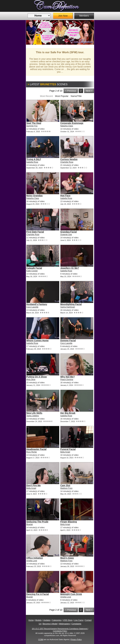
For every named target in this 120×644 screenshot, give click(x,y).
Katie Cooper (32, 271)
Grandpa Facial (69, 232)
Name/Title (76, 96)
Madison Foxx (66, 488)
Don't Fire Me (33, 485)
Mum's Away (67, 558)
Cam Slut (65, 485)
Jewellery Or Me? (70, 268)
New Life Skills (34, 413)
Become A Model (50, 624)
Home (31, 620)
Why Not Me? (68, 377)
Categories (57, 620)
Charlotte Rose (67, 162)
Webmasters (64, 624)
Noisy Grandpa (34, 196)
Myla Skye (31, 380)
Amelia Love (32, 561)
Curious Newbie (69, 159)
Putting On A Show (37, 377)
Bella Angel (65, 452)
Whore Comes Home (37, 341)
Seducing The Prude (37, 522)
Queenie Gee (66, 235)
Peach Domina (67, 380)
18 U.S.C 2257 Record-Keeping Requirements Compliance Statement (60, 629)
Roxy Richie (32, 452)
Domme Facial (68, 341)
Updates (47, 620)
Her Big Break (68, 413)
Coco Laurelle (32, 307)
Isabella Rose (32, 162)
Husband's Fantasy (37, 304)
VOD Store (68, 620)
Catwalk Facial (34, 268)
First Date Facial (35, 232)
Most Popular (62, 96)
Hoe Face (65, 196)
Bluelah (30, 524)
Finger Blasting (69, 522)
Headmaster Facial (36, 449)
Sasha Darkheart (68, 307)
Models (38, 620)
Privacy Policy (76, 639)
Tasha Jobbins (33, 416)
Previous (31, 32)
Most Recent (46, 96)
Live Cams (79, 620)
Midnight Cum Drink (71, 594)
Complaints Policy (60, 631)
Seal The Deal (34, 123)
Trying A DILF (34, 159)
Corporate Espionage (72, 123)
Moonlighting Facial (71, 304)
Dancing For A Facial (38, 594)
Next (89, 32)
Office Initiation (35, 558)
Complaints (76, 624)
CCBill (41, 639)
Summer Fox (32, 126)
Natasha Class (67, 126)
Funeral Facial (68, 449)
